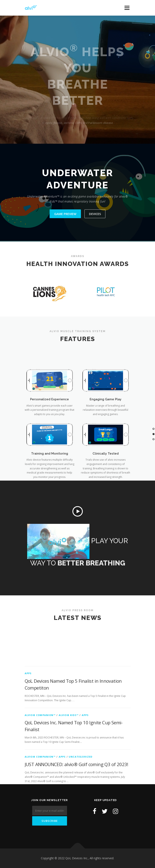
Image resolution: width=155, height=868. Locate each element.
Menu (127, 8)
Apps (28, 708)
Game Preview (65, 214)
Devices (95, 214)
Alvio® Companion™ (40, 750)
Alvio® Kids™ (69, 750)
